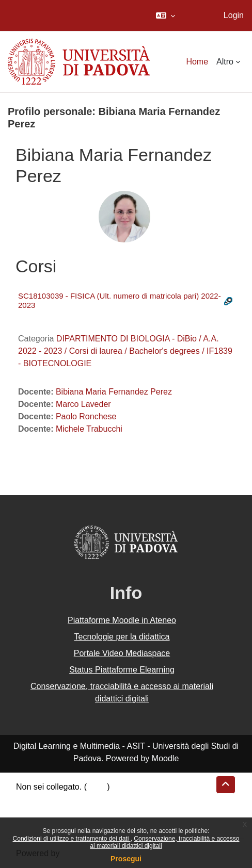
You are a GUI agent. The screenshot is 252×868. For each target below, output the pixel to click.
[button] (166, 15)
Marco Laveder (83, 404)
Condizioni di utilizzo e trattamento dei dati (72, 839)
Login (234, 15)
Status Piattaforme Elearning (122, 670)
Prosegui (126, 859)
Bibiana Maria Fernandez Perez (114, 392)
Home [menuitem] (197, 62)
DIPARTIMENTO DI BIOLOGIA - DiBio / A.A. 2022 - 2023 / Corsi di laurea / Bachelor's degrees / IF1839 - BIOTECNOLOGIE (125, 351)
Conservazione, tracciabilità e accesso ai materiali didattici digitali (122, 692)
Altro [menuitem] (225, 62)
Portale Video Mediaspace (122, 653)
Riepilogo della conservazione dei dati (85, 799)
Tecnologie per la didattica (122, 637)
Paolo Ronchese (86, 416)
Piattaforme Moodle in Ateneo (122, 620)
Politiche (31, 812)
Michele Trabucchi (89, 429)
